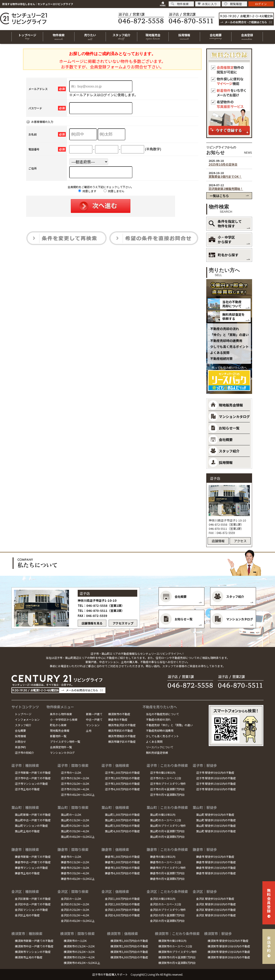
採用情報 (20, 736)
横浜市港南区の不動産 (122, 736)
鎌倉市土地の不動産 (27, 873)
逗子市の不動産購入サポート (110, 974)
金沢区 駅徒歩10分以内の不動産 (216, 904)
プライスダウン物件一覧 (65, 741)
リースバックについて (160, 747)
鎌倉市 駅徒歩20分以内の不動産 (216, 873)
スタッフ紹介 (23, 725)
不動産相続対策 (221, 359)
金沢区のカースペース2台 (166, 904)
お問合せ (20, 741)
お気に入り (207, 4)
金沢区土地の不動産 (27, 915)
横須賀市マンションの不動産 (33, 952)
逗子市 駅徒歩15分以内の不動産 (216, 784)
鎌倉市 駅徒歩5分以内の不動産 (215, 857)
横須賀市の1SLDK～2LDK (79, 946)
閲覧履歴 (233, 4)
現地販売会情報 (60, 730)
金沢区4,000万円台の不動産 (122, 915)
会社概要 (20, 730)
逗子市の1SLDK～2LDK (75, 778)
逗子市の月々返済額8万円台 (167, 795)
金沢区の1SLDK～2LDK (75, 904)
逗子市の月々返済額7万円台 (167, 789)
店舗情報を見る (92, 623)
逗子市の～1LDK (71, 772)
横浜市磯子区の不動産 (122, 741)
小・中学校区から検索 (64, 719)
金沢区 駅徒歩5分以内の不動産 (215, 899)
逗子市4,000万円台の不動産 (122, 789)
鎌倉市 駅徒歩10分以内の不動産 (216, 862)
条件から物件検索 (61, 714)
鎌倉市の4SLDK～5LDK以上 (78, 879)
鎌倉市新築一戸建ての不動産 (33, 857)
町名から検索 (58, 725)
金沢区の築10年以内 (163, 899)
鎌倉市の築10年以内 (163, 857)
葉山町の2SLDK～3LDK (75, 826)
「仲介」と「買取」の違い (229, 335)
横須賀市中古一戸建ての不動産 (34, 946)
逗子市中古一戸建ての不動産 (33, 778)
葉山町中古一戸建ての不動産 (33, 820)
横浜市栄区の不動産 (121, 730)
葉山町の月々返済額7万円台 (167, 831)
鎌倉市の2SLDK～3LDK (75, 868)
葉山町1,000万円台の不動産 (122, 815)
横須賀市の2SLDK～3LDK (79, 952)
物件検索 (180, 4)
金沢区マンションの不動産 (31, 910)
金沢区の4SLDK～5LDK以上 (78, 921)
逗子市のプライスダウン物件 (168, 784)
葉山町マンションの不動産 (31, 826)
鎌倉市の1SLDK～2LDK (75, 862)
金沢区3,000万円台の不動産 (122, 910)
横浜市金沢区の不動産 (122, 725)
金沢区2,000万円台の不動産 (122, 904)
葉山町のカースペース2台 (166, 820)
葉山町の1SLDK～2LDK (75, 820)
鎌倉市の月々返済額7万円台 (167, 873)
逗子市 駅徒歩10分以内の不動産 (216, 778)
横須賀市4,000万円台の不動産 (129, 957)
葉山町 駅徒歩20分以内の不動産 (216, 831)
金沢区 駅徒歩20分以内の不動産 (216, 915)
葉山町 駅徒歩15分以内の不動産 (216, 826)
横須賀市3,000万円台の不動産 (129, 952)
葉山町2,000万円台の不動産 (122, 820)
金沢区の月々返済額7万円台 (167, 915)
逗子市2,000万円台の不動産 (122, 778)
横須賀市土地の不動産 (29, 957)
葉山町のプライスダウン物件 (168, 826)
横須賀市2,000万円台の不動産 (129, 946)
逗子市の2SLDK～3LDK (75, 784)
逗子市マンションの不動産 (31, 784)
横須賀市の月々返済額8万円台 (177, 963)
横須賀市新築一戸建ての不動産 (34, 941)
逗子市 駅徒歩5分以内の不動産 (215, 772)
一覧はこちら (219, 196)
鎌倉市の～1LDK (71, 857)
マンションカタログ (62, 753)
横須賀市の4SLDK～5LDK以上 (82, 963)
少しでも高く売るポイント (229, 347)
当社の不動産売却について (232, 304)
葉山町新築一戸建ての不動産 (33, 815)
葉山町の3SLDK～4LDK (75, 831)
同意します (87, 191)
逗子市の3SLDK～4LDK (75, 789)
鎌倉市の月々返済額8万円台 (167, 879)
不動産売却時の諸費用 (226, 341)
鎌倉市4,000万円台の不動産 (122, 873)
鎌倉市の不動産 (118, 719)
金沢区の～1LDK (71, 899)
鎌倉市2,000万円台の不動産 (122, 862)
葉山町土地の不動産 (27, 831)
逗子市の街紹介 (25, 753)
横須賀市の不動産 (119, 714)
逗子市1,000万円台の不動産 (122, 772)
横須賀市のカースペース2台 (175, 946)
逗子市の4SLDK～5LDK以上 (78, 795)
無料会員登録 (269, 901)
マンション (93, 725)
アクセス (240, 541)
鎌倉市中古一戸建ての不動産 (33, 862)
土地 (89, 730)
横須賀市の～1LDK (75, 941)
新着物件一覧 (58, 736)
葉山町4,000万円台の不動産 (122, 831)
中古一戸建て (94, 719)
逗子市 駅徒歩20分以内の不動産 (216, 789)
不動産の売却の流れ (225, 329)
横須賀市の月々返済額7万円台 (177, 957)
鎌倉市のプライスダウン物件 (168, 868)
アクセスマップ (123, 623)
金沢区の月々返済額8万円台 (167, 921)
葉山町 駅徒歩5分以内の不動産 (215, 815)
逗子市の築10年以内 (163, 772)
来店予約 (20, 747)
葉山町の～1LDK (71, 815)
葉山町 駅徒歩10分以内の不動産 (216, 820)
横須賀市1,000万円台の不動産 (129, 941)
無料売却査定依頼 (157, 753)
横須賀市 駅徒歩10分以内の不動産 (229, 946)
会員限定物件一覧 (61, 747)
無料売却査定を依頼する (234, 316)
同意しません (114, 191)
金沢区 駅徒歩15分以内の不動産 (216, 910)
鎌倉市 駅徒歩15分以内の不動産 (216, 868)
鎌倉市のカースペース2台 (166, 862)
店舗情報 (218, 541)
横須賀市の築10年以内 (172, 941)
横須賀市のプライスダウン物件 (178, 952)
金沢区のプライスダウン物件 (168, 910)
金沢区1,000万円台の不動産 (122, 899)
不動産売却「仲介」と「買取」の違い (169, 725)
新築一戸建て (94, 714)
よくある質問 (220, 353)
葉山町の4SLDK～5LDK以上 (78, 837)
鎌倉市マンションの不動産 (31, 868)
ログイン (261, 4)
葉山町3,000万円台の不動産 (122, 826)
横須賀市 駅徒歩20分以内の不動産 (229, 957)
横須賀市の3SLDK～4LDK (79, 957)
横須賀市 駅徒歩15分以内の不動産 (229, 952)
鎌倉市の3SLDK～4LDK (75, 873)
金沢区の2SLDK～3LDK (75, 910)
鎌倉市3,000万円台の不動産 (122, 868)
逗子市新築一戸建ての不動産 (33, 772)
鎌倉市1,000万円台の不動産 (122, 857)
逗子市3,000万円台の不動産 (122, 784)
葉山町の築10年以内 (163, 815)
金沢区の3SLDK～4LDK (75, 915)
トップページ (23, 714)
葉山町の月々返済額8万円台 (167, 837)
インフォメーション (27, 719)
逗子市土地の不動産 (27, 789)
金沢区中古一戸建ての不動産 (33, 904)
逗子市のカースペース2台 (166, 778)
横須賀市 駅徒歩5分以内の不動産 (228, 941)
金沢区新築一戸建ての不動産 (33, 899)
